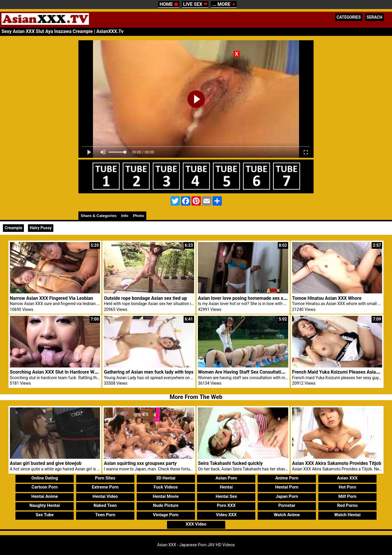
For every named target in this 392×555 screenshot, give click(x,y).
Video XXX (226, 515)
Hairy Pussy (41, 228)
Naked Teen (105, 505)
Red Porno (347, 505)
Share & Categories (99, 216)
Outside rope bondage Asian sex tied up (145, 298)
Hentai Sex (226, 496)
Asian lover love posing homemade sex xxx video (249, 298)
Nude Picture (166, 505)
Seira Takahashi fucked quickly (230, 463)
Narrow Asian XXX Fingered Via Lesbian (52, 298)
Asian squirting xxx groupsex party (140, 463)
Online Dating (45, 478)
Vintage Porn (166, 515)
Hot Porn (347, 487)
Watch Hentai (347, 515)
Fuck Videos (166, 487)
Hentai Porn (287, 487)
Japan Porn (287, 496)
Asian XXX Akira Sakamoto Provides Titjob (337, 463)
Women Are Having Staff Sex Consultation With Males (254, 372)
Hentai (226, 487)
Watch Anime (287, 515)
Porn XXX (226, 505)
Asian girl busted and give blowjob (46, 463)
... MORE (224, 4)
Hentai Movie (166, 496)
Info (125, 216)
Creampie (13, 228)
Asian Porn (226, 478)
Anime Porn (287, 478)
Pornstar (287, 505)
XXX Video (196, 524)
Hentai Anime (45, 496)
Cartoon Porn (45, 487)
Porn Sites (105, 478)
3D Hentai (166, 478)
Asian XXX (347, 478)
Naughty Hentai (45, 505)
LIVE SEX (195, 4)
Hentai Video (105, 496)
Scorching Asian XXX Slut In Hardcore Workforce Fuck (67, 372)
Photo (138, 216)
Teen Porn (105, 515)
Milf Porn (347, 496)
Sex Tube (45, 515)
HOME (169, 4)
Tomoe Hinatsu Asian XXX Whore (327, 298)
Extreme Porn (105, 487)
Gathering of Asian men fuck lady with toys (149, 372)
